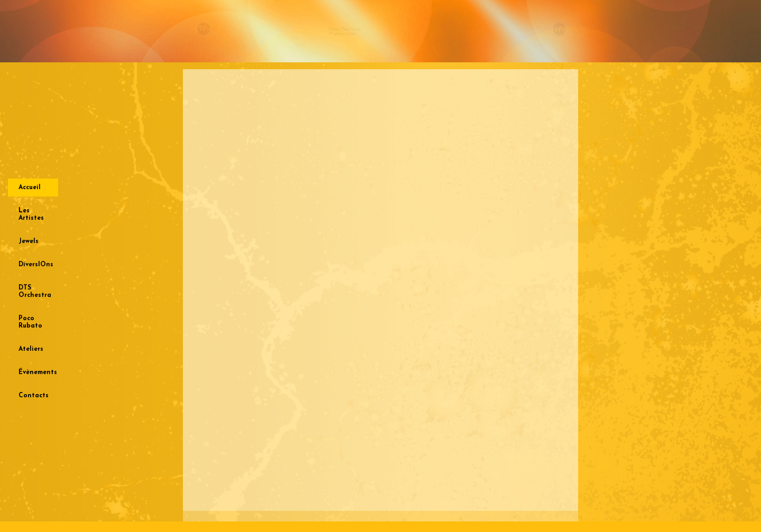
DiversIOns (36, 265)
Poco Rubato (30, 322)
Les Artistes (31, 214)
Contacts (34, 396)
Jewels (29, 241)
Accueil (30, 188)
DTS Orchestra (35, 292)
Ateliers (31, 349)
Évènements (38, 372)
